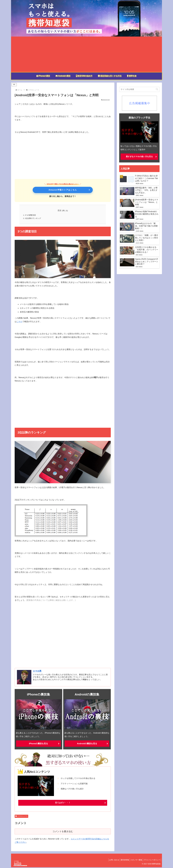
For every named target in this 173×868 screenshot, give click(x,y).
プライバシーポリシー (151, 860)
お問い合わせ (110, 860)
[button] (157, 89)
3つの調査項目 (31, 215)
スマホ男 (37, 672)
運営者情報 (122, 860)
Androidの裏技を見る (87, 744)
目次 (60, 210)
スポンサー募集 (134, 860)
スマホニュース (21, 817)
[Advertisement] (86, 55)
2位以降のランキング (33, 219)
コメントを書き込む (63, 832)
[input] (139, 89)
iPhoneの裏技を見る (38, 744)
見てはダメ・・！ (63, 803)
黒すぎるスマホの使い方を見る (139, 157)
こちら (19, 322)
